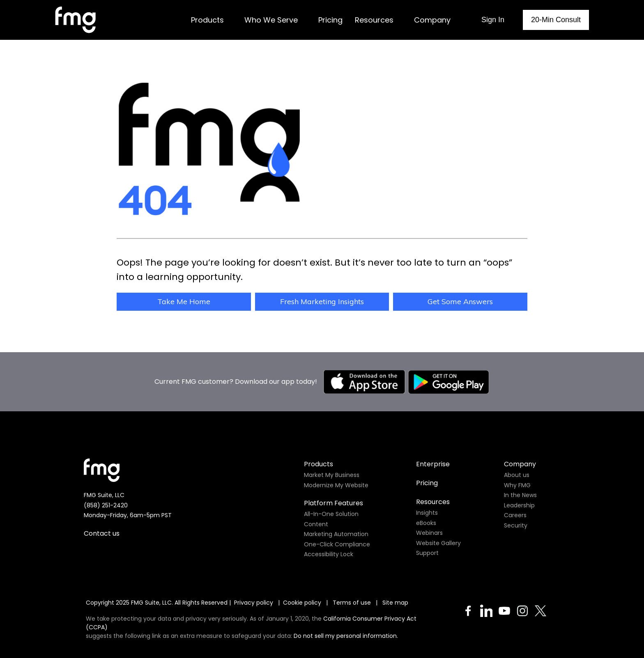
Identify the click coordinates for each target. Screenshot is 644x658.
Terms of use (353, 603)
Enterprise (433, 464)
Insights (427, 513)
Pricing (427, 483)
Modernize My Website (336, 485)
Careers (515, 515)
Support (427, 553)
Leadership (519, 505)
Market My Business (332, 475)
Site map (395, 603)
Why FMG (517, 485)
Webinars (429, 533)
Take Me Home (184, 301)
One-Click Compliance (337, 544)
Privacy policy (254, 603)
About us (517, 475)
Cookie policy (302, 603)
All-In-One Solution (331, 514)
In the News (520, 495)
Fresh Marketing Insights (322, 301)
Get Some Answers (460, 301)
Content (316, 524)
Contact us (102, 533)
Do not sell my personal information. (346, 636)
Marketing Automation (336, 534)
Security (516, 525)
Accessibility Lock (329, 554)
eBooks (426, 523)
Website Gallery (438, 543)
